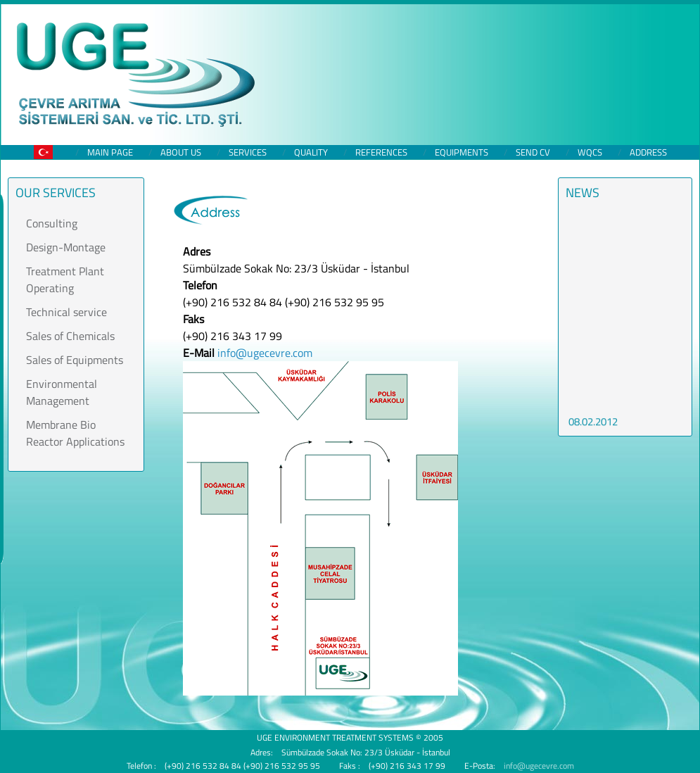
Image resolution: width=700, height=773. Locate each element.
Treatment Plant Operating (65, 279)
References (381, 152)
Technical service (66, 312)
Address (648, 152)
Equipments (462, 152)
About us (181, 152)
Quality (311, 152)
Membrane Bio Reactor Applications (75, 433)
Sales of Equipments (75, 360)
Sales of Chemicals (70, 336)
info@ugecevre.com (265, 353)
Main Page (110, 152)
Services (248, 152)
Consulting (52, 223)
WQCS (590, 152)
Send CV (533, 152)
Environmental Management (62, 392)
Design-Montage (66, 247)
